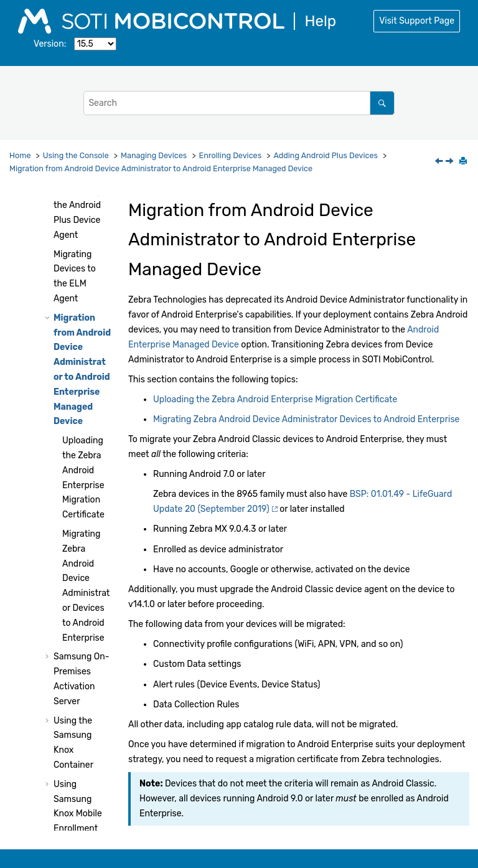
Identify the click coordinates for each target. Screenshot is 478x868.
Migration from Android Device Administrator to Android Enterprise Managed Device (161, 168)
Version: (50, 44)
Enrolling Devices (231, 155)
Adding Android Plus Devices (326, 155)
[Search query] (239, 103)
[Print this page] (464, 162)
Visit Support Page (417, 21)
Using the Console (76, 155)
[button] (49, 255)
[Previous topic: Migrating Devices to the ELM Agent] (440, 162)
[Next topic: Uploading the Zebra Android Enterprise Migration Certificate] (451, 162)
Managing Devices (154, 155)
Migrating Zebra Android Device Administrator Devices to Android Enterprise (306, 419)
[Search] (382, 103)
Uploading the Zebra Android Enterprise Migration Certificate (275, 399)
